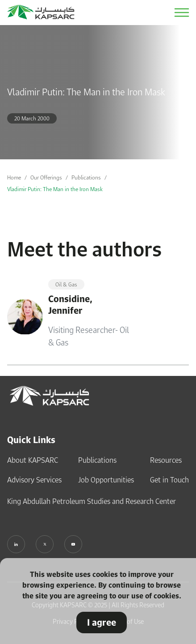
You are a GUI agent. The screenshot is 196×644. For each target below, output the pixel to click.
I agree (102, 622)
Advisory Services (34, 480)
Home (14, 177)
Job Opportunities (106, 480)
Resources (166, 460)
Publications (86, 177)
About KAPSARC (33, 460)
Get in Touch (169, 480)
